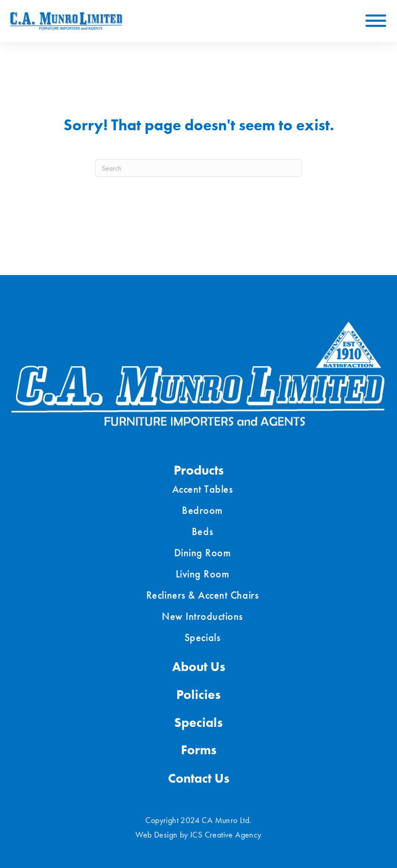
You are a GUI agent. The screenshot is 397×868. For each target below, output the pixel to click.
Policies (198, 695)
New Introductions (202, 616)
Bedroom (202, 510)
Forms (199, 750)
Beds (202, 531)
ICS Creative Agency (226, 835)
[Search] (198, 168)
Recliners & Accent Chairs (202, 595)
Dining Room (203, 553)
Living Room (203, 574)
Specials (202, 637)
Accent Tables (203, 489)
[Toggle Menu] (376, 21)
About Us (199, 667)
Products (199, 470)
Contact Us (199, 778)
